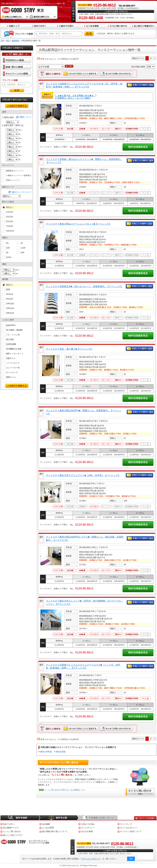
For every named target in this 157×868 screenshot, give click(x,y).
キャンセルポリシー (129, 828)
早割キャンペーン (13, 180)
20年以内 (10, 313)
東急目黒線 (61, 752)
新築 (8, 289)
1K (22, 243)
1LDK (23, 248)
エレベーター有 (13, 367)
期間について (26, 117)
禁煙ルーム (11, 377)
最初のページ (138, 58)
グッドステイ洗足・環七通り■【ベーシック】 (69, 349)
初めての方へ (9, 824)
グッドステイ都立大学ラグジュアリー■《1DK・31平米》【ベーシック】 (83, 475)
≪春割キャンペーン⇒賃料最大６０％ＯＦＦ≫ (19, 176)
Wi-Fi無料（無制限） (15, 330)
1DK (8, 248)
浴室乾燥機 (11, 344)
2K (7, 252)
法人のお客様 (87, 831)
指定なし (10, 207)
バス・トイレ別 (13, 335)
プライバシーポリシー (91, 859)
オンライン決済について (131, 831)
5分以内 (10, 221)
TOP (2, 41)
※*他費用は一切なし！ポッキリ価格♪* (75, 97)
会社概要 (46, 824)
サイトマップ (126, 824)
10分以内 (10, 231)
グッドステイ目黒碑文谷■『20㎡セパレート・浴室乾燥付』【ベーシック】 (84, 286)
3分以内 (10, 217)
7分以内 (10, 226)
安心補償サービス (11, 828)
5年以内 (10, 299)
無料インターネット (15, 353)
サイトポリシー (88, 828)
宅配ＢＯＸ (11, 358)
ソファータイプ (13, 363)
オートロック (12, 372)
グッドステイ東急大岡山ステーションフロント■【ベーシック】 (78, 224)
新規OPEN (11, 325)
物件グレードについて (22, 192)
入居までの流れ (88, 824)
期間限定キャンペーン (15, 170)
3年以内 (10, 294)
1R (7, 243)
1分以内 (10, 212)
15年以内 (10, 308)
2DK (23, 252)
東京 (8, 41)
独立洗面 (10, 339)
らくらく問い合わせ (12, 831)
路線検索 (15, 41)
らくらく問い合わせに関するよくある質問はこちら (65, 790)
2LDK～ (9, 257)
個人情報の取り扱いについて (55, 831)
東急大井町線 (46, 752)
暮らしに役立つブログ (13, 835)
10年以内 (10, 304)
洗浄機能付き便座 (14, 349)
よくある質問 (48, 828)
